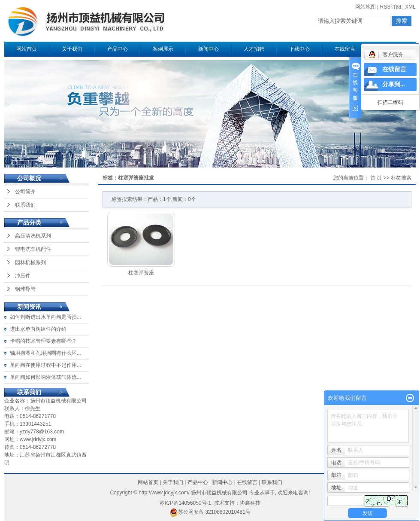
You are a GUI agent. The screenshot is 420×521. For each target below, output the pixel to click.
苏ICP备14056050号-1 (185, 503)
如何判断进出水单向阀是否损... (45, 317)
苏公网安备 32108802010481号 (210, 512)
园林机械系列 (30, 262)
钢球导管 (25, 289)
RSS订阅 (391, 7)
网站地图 (366, 7)
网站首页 (27, 49)
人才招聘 (254, 49)
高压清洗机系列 (33, 236)
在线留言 (345, 49)
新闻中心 (208, 49)
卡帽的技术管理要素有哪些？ (43, 341)
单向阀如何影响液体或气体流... (45, 377)
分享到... (394, 84)
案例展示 (163, 49)
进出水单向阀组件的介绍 (38, 329)
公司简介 (25, 192)
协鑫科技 (250, 503)
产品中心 (118, 49)
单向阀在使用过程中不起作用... (45, 365)
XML (410, 7)
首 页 (376, 178)
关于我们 (72, 49)
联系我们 (25, 205)
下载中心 (299, 49)
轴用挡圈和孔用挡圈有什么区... (45, 353)
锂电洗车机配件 (33, 249)
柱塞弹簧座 (141, 273)
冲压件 (23, 276)
